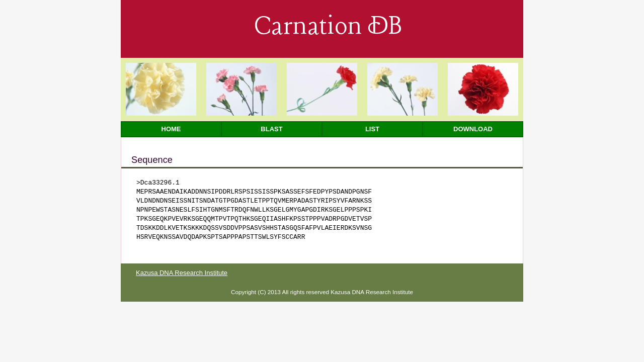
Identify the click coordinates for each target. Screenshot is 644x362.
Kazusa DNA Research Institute (182, 273)
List (372, 129)
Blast (271, 129)
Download (473, 129)
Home (171, 129)
